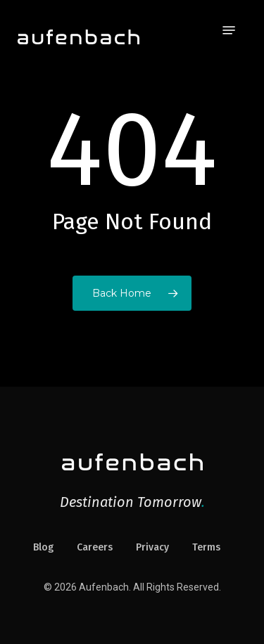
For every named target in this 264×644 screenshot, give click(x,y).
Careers (95, 547)
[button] (229, 30)
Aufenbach (104, 587)
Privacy (152, 547)
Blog (43, 547)
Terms (206, 547)
